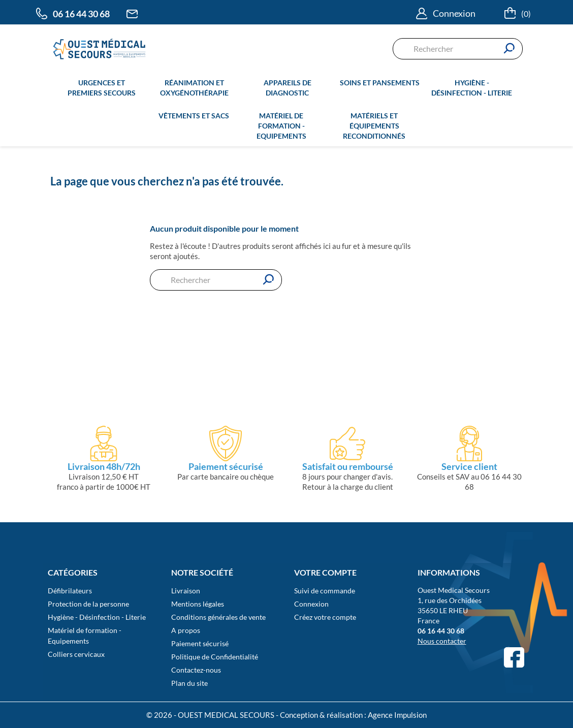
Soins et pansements (380, 83)
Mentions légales (198, 604)
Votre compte (325, 572)
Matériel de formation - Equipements (281, 126)
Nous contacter (442, 641)
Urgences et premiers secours (102, 88)
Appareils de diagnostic (288, 88)
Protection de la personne (88, 604)
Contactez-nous (196, 670)
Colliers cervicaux (76, 654)
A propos (186, 630)
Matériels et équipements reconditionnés (374, 126)
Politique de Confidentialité (215, 657)
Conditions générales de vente (218, 617)
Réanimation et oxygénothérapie (194, 88)
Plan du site (189, 683)
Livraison (186, 591)
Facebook (514, 657)
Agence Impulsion (397, 715)
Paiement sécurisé (200, 643)
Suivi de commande (325, 591)
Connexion (311, 604)
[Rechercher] (458, 49)
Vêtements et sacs (194, 116)
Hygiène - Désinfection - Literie (472, 88)
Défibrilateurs (70, 591)
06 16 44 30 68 (81, 14)
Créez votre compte (325, 617)
